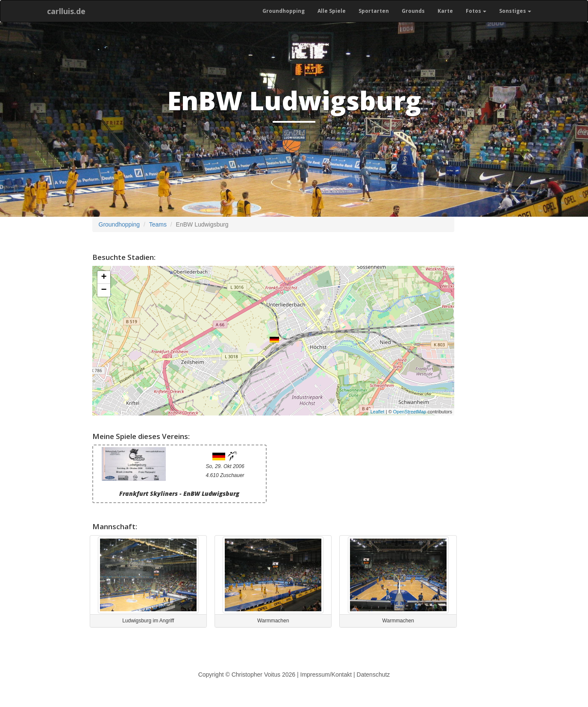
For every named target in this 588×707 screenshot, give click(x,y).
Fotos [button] (476, 11)
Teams (158, 224)
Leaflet (378, 412)
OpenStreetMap (410, 412)
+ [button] (104, 277)
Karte (445, 11)
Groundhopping (284, 11)
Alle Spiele (332, 11)
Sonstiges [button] (515, 11)
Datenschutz (373, 675)
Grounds (413, 11)
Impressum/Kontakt (326, 675)
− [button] (104, 290)
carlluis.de (66, 11)
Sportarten (374, 11)
